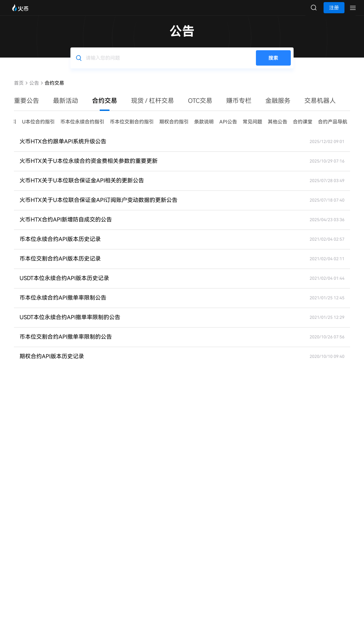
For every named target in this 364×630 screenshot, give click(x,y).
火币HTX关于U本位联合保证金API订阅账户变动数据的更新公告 (98, 207)
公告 (34, 90)
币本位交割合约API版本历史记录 (60, 266)
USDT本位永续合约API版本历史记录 (64, 285)
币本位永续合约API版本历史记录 (60, 246)
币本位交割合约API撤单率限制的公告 (66, 344)
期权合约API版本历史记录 (52, 363)
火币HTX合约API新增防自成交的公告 (66, 227)
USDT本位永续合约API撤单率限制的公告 (70, 324)
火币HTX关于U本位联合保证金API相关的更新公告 (82, 187)
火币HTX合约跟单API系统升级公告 (63, 148)
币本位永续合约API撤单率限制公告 (63, 305)
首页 (19, 90)
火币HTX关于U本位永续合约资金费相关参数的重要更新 (89, 168)
